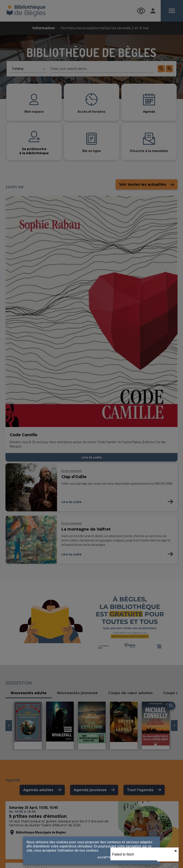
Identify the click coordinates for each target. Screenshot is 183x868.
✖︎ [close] (176, 851)
